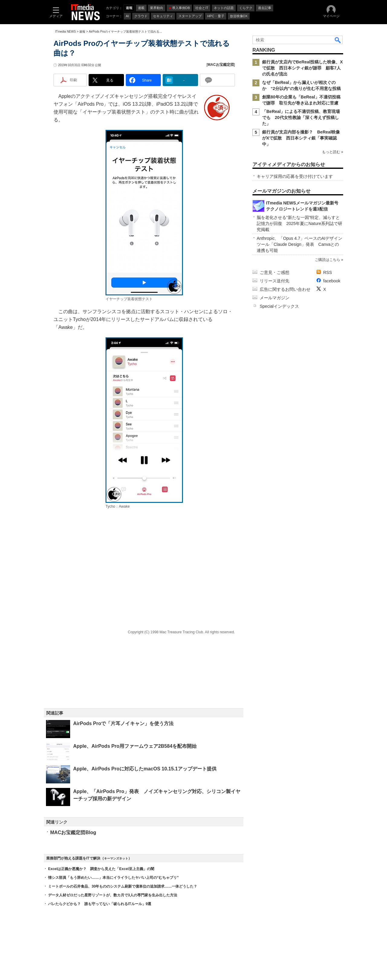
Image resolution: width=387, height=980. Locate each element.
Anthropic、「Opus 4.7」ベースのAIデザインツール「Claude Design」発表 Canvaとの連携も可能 (299, 244)
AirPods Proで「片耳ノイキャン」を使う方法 (123, 723)
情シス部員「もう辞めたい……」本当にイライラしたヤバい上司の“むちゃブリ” (113, 878)
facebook (332, 281)
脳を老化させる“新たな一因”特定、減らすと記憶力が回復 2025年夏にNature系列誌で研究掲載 (299, 223)
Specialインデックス (279, 306)
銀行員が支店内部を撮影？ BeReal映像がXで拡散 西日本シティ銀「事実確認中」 (301, 138)
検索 (338, 40)
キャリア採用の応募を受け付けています (295, 176)
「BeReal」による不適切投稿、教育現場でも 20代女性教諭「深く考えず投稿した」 (301, 117)
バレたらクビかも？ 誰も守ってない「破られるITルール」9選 (100, 904)
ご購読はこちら (327, 260)
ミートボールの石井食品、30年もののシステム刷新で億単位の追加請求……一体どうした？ (123, 886)
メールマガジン (275, 298)
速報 (82, 32)
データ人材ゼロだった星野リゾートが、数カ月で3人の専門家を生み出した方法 (113, 895)
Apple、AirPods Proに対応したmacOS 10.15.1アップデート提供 (145, 769)
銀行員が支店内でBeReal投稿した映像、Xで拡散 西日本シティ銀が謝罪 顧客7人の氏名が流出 (302, 68)
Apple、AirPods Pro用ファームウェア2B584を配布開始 (135, 746)
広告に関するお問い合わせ (285, 289)
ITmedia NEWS (65, 32)
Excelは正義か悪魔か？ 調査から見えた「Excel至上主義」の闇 (101, 869)
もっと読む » (333, 152)
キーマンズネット (116, 858)
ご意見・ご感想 (275, 272)
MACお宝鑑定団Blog (73, 832)
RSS (328, 272)
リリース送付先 (275, 281)
